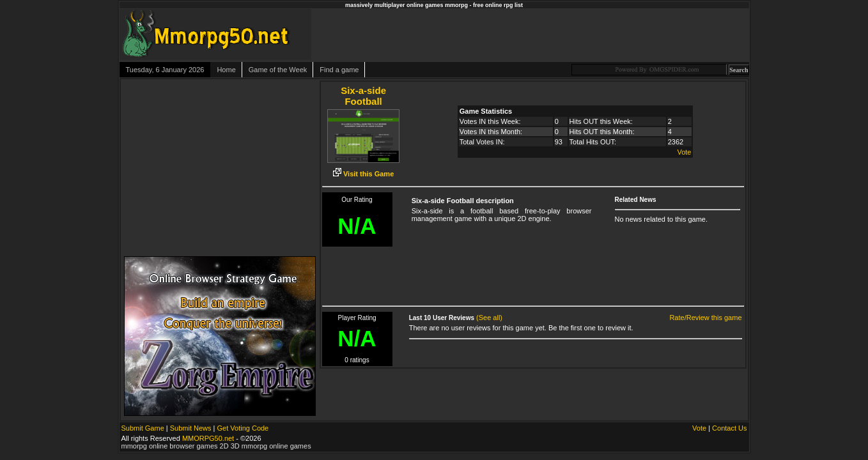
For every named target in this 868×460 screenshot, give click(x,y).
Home (226, 70)
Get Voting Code (243, 428)
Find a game (339, 70)
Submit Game (143, 428)
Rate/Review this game (705, 318)
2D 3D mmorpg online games (266, 446)
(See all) (489, 318)
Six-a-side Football (363, 96)
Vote (684, 152)
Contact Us (729, 428)
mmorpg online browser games (170, 446)
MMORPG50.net (208, 438)
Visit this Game (363, 174)
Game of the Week (278, 70)
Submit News (191, 428)
